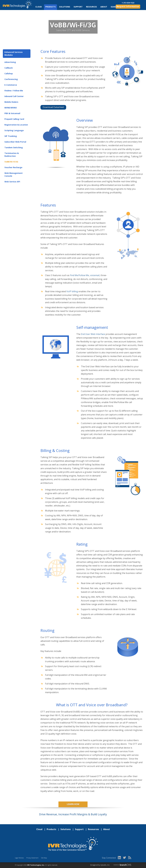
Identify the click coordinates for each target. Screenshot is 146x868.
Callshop (9, 73)
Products (50, 7)
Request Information (128, 7)
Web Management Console (14, 174)
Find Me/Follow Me (79, 275)
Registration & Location (16, 125)
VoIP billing (72, 291)
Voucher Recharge (13, 167)
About (104, 7)
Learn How (73, 804)
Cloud (39, 7)
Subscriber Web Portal (15, 142)
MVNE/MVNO (11, 108)
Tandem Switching (14, 147)
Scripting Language (14, 130)
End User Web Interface (93, 334)
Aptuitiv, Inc (105, 865)
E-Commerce (11, 85)
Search (114, 7)
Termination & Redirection (12, 155)
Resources (91, 7)
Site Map (44, 858)
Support (78, 7)
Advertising (10, 62)
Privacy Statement (32, 858)
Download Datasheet (53, 107)
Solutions (65, 7)
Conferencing (11, 79)
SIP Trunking (11, 136)
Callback (9, 68)
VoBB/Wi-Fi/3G (11, 162)
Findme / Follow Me (14, 91)
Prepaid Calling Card (14, 119)
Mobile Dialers (11, 102)
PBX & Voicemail (12, 113)
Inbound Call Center (14, 96)
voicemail (95, 275)
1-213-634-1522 (128, 3)
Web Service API (12, 182)
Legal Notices (19, 858)
